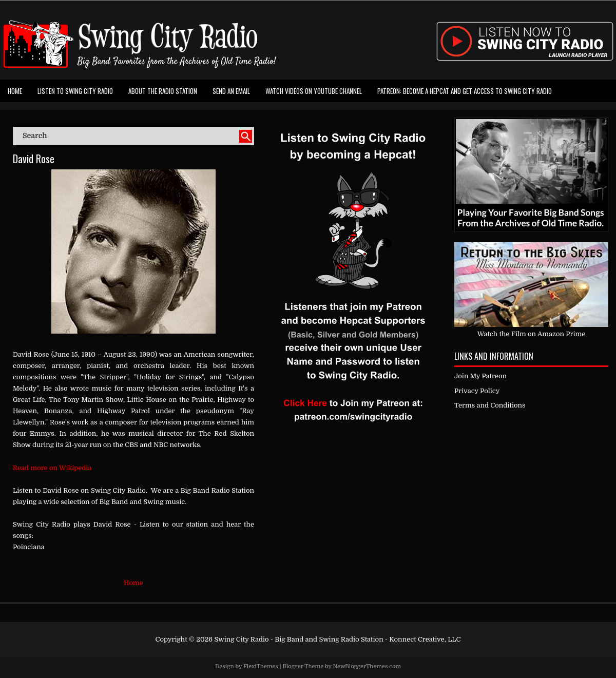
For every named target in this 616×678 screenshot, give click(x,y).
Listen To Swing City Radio (75, 91)
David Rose (34, 159)
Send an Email (231, 91)
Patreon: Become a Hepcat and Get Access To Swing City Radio (465, 91)
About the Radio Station (163, 91)
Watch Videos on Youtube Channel (314, 91)
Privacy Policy (477, 391)
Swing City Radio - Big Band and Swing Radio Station (299, 639)
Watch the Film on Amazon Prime (532, 334)
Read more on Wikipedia (52, 468)
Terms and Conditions (490, 405)
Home (15, 91)
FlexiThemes (261, 666)
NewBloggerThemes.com (367, 666)
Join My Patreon (480, 376)
